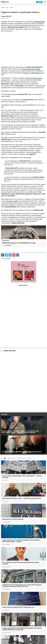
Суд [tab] (5, 458)
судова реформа (39, 21)
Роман (6, 16)
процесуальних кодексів (31, 69)
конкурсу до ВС (12, 201)
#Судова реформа (6, 259)
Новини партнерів (9, 351)
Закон (30, 458)
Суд (7, 7)
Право (3, 7)
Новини (39, 2)
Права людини (21, 458)
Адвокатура (11, 458)
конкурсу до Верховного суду (33, 73)
